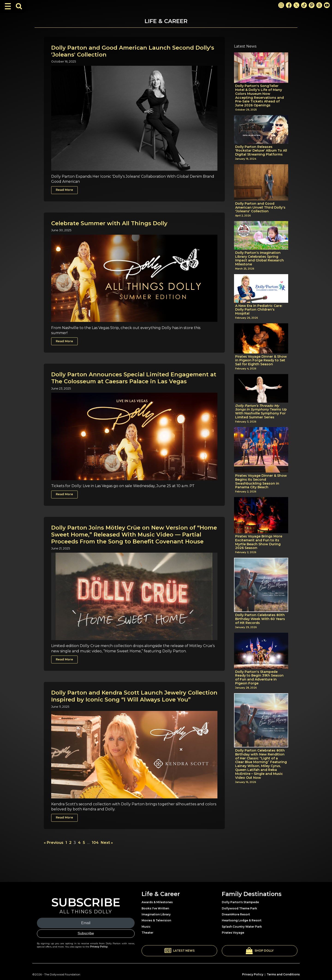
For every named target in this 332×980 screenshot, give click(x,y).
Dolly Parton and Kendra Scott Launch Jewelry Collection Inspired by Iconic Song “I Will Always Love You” (134, 696)
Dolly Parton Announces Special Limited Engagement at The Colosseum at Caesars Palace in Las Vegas (134, 378)
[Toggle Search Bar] (19, 6)
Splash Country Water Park (242, 927)
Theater (147, 933)
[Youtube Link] (327, 5)
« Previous (54, 843)
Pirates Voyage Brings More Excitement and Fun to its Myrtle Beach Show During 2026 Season (259, 542)
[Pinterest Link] (312, 5)
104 (95, 843)
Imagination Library (156, 914)
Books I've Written (155, 908)
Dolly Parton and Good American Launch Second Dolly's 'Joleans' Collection (133, 51)
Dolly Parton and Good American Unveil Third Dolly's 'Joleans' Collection (260, 207)
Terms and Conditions (283, 974)
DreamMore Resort (236, 914)
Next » (107, 843)
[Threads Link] (319, 5)
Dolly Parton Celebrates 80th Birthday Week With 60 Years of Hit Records (260, 619)
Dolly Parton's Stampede (240, 902)
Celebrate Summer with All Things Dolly (109, 223)
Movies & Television (156, 920)
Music (146, 927)
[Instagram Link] (281, 5)
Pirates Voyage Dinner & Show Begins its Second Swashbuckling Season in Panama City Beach (261, 481)
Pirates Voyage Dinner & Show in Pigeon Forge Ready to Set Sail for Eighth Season (261, 360)
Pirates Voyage (233, 933)
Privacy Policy (99, 947)
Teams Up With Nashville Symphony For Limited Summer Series (261, 412)
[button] (179, 951)
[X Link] (296, 5)
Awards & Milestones (157, 902)
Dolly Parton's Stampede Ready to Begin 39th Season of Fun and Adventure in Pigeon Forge (259, 678)
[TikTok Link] (304, 5)
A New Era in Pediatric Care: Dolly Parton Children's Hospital (259, 310)
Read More (64, 190)
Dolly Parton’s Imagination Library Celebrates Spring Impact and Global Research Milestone (259, 259)
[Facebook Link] (289, 5)
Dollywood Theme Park (239, 908)
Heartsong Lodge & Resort (242, 920)
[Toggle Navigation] (8, 6)
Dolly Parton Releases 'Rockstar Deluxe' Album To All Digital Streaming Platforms (261, 151)
